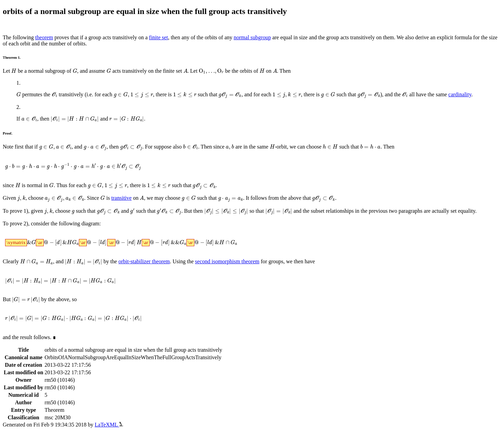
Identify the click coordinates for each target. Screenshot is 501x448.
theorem (44, 37)
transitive (122, 198)
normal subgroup (252, 37)
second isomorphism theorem (227, 261)
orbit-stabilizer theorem (144, 261)
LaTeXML (109, 425)
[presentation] (14, 71)
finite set (158, 37)
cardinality (460, 94)
